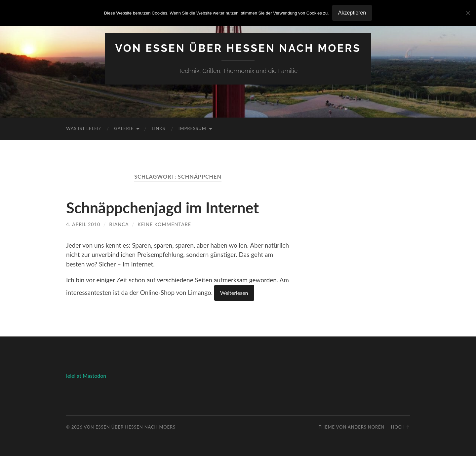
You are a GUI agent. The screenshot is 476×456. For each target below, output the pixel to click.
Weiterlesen (234, 293)
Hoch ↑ (400, 427)
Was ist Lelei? (83, 128)
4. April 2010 (83, 224)
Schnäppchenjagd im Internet (162, 208)
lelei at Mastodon (86, 376)
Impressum (192, 128)
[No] (468, 13)
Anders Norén (366, 427)
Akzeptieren (352, 13)
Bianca (119, 224)
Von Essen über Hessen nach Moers (238, 48)
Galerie (124, 128)
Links (159, 128)
